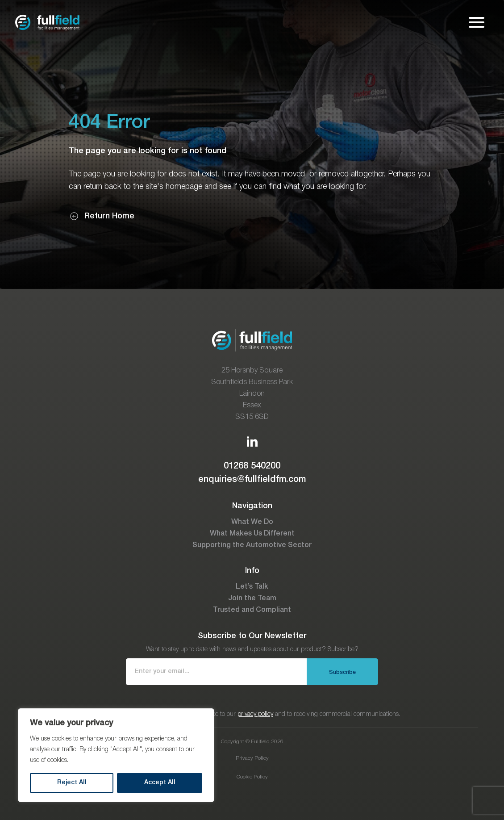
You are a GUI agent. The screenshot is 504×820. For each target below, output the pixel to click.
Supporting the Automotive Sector (252, 545)
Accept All (160, 783)
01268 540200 (252, 466)
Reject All (72, 783)
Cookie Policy (252, 777)
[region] (116, 755)
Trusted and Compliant (252, 610)
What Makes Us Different (252, 534)
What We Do (252, 522)
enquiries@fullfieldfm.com (252, 480)
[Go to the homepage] (47, 22)
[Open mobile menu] (477, 22)
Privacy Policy (252, 758)
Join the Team (252, 598)
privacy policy (255, 714)
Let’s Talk (252, 587)
